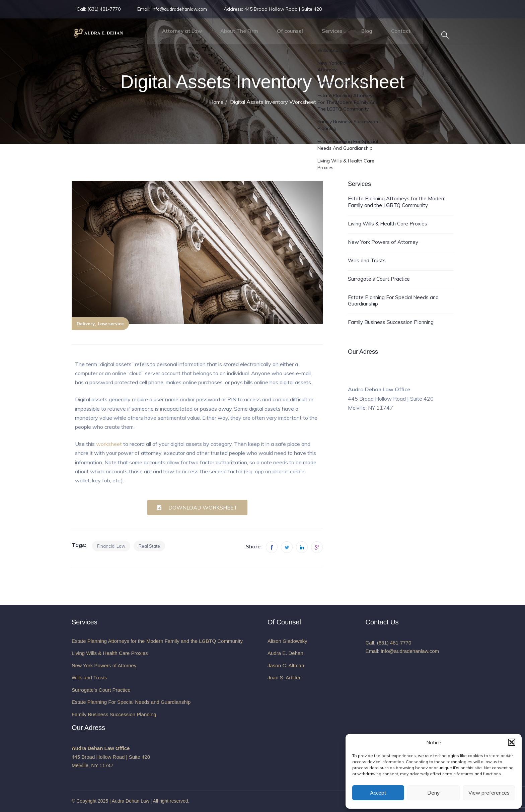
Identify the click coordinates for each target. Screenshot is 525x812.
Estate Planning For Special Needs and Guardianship (393, 301)
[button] (512, 742)
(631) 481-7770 (103, 9)
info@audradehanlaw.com (181, 9)
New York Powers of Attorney (383, 242)
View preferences (489, 793)
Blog (359, 35)
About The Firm (226, 35)
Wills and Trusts (367, 260)
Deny (433, 793)
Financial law (111, 546)
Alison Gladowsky (287, 641)
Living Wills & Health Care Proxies (388, 224)
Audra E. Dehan (285, 653)
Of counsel (279, 35)
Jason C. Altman (286, 665)
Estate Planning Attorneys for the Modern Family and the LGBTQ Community (397, 202)
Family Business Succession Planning (391, 322)
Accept (378, 793)
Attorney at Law (165, 35)
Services (323, 35)
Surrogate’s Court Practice (379, 279)
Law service (111, 324)
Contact (395, 35)
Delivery (86, 324)
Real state (149, 546)
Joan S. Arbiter (284, 678)
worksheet (109, 444)
